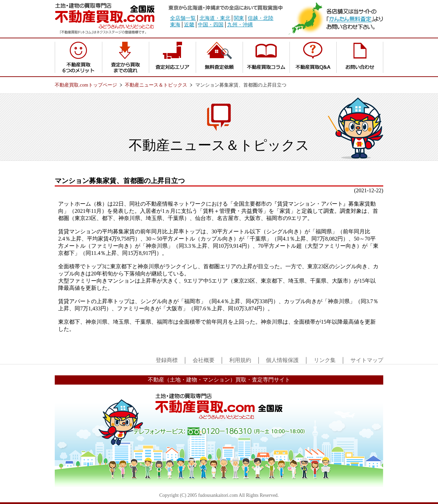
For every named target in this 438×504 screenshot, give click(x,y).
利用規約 (240, 360)
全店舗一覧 (183, 18)
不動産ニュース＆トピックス (156, 85)
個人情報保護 (282, 360)
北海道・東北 (215, 18)
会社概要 (204, 360)
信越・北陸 (261, 18)
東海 (175, 25)
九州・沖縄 (240, 25)
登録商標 (167, 360)
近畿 (189, 25)
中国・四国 (211, 25)
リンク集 (325, 360)
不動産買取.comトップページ (86, 85)
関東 (239, 18)
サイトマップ (367, 360)
